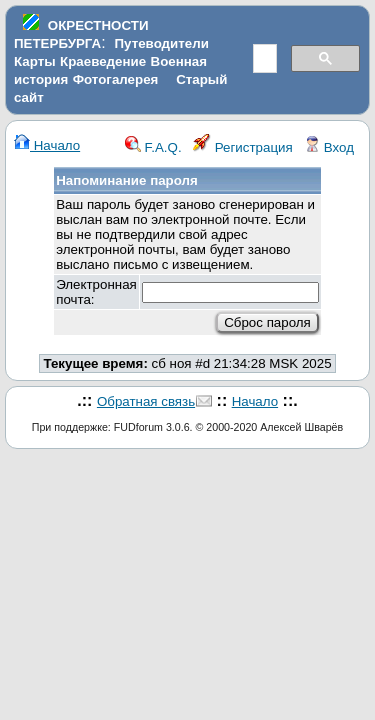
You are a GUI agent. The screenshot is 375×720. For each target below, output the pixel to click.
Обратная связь (146, 401)
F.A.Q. (153, 147)
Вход (329, 147)
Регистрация (243, 147)
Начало (47, 145)
